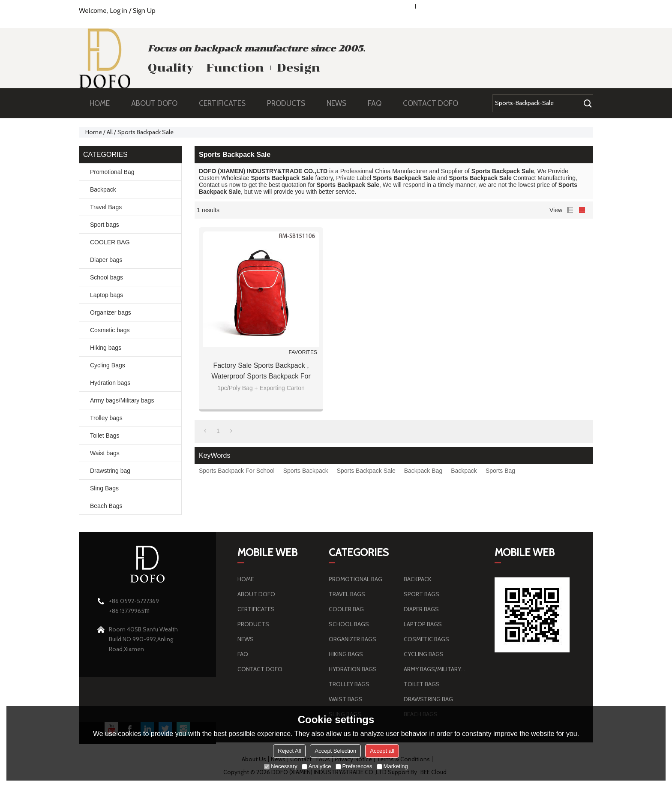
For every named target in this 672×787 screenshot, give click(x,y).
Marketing (392, 766)
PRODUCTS (290, 103)
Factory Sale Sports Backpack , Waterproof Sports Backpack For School (261, 372)
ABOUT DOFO (159, 103)
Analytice (316, 766)
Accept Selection (335, 751)
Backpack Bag (423, 471)
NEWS (341, 103)
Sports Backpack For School (237, 471)
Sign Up (144, 11)
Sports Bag (500, 471)
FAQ (379, 103)
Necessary (280, 766)
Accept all (382, 751)
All (110, 132)
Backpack (464, 471)
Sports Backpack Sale (366, 471)
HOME (100, 103)
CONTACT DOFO (430, 103)
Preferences (354, 766)
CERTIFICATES (222, 103)
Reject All (289, 751)
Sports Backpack (306, 471)
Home (94, 132)
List (570, 210)
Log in (118, 11)
